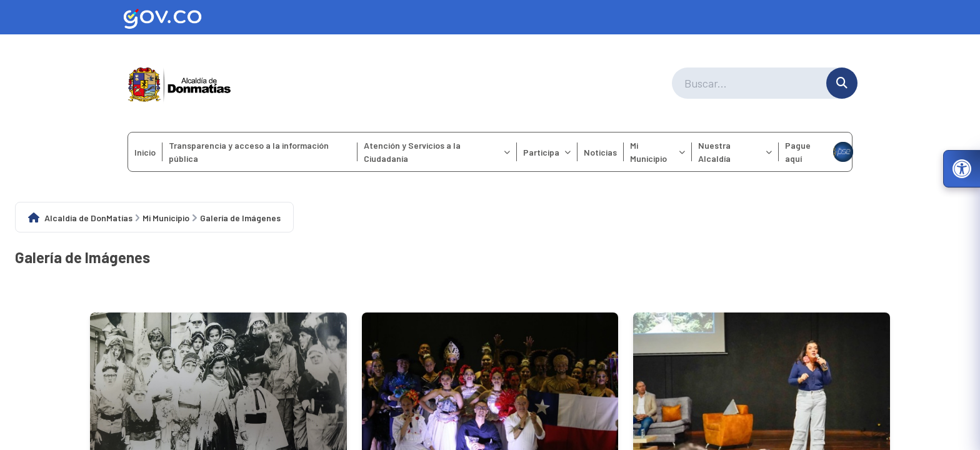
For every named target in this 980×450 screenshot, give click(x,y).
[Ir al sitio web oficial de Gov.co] (490, 17)
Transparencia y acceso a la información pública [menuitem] (249, 152)
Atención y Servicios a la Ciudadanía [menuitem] (437, 152)
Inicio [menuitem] (145, 152)
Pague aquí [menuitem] (818, 152)
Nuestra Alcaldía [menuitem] (735, 152)
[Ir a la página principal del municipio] (180, 83)
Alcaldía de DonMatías (88, 218)
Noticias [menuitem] (600, 152)
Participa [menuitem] (547, 152)
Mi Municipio (166, 218)
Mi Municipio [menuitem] (657, 152)
